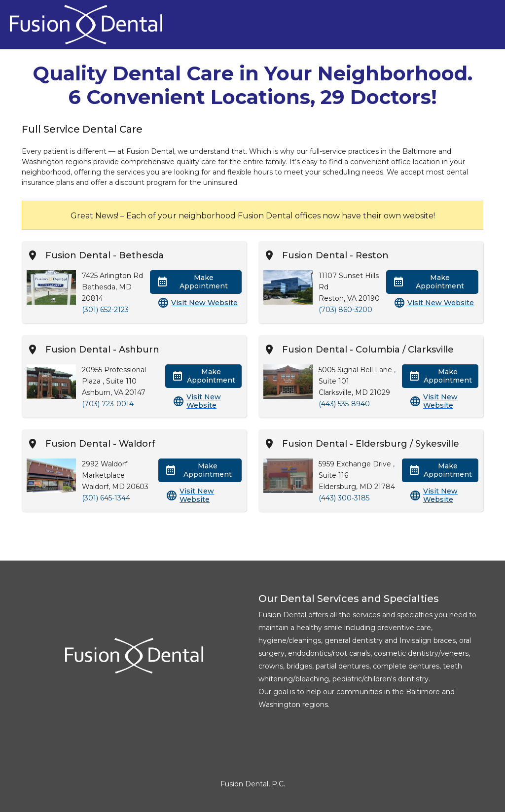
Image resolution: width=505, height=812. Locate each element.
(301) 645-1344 (106, 498)
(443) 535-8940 (344, 404)
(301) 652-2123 (105, 310)
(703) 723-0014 (108, 404)
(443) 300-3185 (344, 498)
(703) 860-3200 (345, 310)
